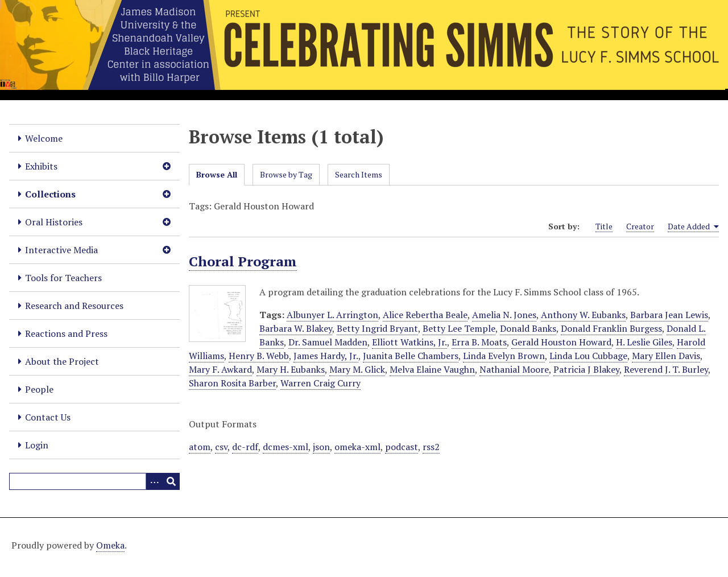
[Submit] (171, 481)
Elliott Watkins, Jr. (409, 342)
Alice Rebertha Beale (425, 315)
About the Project (62, 361)
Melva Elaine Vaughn (432, 369)
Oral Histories (54, 222)
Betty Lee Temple (459, 328)
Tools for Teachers (63, 278)
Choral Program (243, 261)
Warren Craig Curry (320, 383)
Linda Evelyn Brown (504, 356)
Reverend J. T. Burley (666, 369)
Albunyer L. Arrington (332, 315)
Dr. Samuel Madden (328, 342)
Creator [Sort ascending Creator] (640, 226)
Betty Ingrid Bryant (377, 328)
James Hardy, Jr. (326, 356)
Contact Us (48, 417)
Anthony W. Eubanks (583, 315)
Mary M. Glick (357, 369)
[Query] (94, 481)
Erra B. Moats (479, 342)
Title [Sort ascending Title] (604, 226)
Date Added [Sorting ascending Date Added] (693, 226)
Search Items (359, 174)
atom (200, 447)
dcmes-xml (286, 447)
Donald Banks (528, 328)
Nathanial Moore (514, 369)
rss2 (431, 447)
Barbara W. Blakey (296, 328)
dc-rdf (245, 447)
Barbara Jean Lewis (669, 315)
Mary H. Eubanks (291, 369)
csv (221, 447)
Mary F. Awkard (220, 369)
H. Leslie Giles (644, 342)
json (321, 447)
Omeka (110, 545)
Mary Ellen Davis (666, 356)
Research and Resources (74, 306)
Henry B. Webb (259, 356)
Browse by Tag (286, 174)
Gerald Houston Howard (561, 342)
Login (37, 445)
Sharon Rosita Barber (232, 383)
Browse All (217, 174)
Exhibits (41, 166)
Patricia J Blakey (586, 369)
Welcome (44, 138)
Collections (50, 194)
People (39, 389)
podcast (402, 447)
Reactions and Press (66, 333)
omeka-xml (357, 447)
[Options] (154, 481)
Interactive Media (61, 250)
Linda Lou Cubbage (588, 356)
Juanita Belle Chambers (411, 356)
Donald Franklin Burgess (611, 328)
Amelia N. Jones (504, 315)
